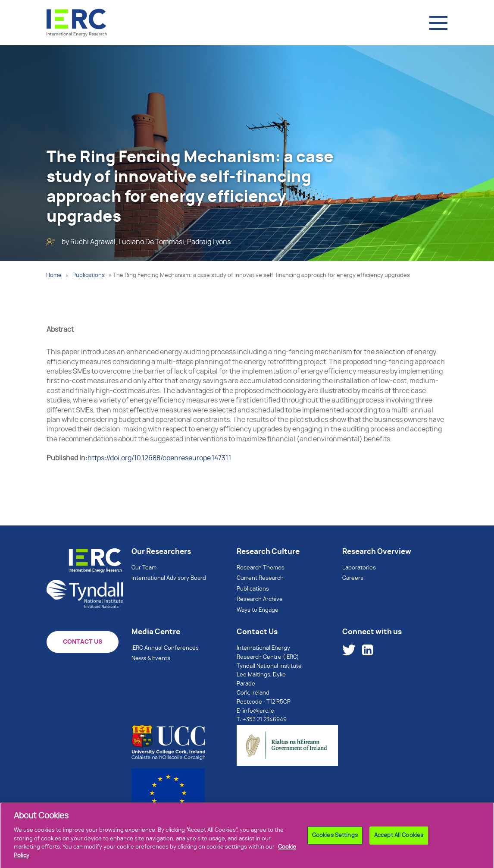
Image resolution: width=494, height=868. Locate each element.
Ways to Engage (258, 610)
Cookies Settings (335, 838)
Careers (353, 578)
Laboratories (359, 568)
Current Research (260, 578)
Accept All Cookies (399, 838)
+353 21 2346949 (265, 720)
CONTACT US (83, 642)
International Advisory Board (169, 578)
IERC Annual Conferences (165, 648)
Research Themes (261, 568)
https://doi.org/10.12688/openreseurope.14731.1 (159, 458)
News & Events (151, 659)
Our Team (144, 568)
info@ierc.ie (258, 711)
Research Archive (260, 599)
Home (54, 275)
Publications (89, 275)
